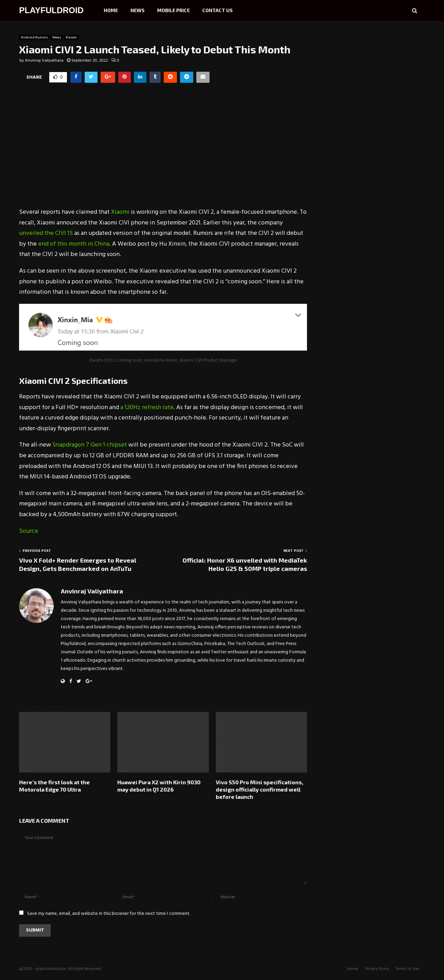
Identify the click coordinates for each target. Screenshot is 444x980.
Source (29, 531)
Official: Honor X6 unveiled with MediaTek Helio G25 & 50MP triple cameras (245, 564)
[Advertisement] (163, 152)
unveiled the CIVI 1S (46, 233)
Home (111, 10)
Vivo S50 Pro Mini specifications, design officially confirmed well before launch (259, 789)
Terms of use (408, 969)
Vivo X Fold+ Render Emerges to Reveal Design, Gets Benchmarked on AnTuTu (78, 564)
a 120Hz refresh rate (147, 408)
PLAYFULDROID (51, 10)
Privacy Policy (377, 969)
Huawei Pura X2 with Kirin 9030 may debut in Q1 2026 (159, 786)
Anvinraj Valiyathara (44, 61)
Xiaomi (71, 37)
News (138, 10)
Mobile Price (173, 10)
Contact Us (217, 10)
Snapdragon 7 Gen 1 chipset (90, 445)
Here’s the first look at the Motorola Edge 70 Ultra (54, 786)
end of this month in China (74, 244)
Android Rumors (34, 37)
